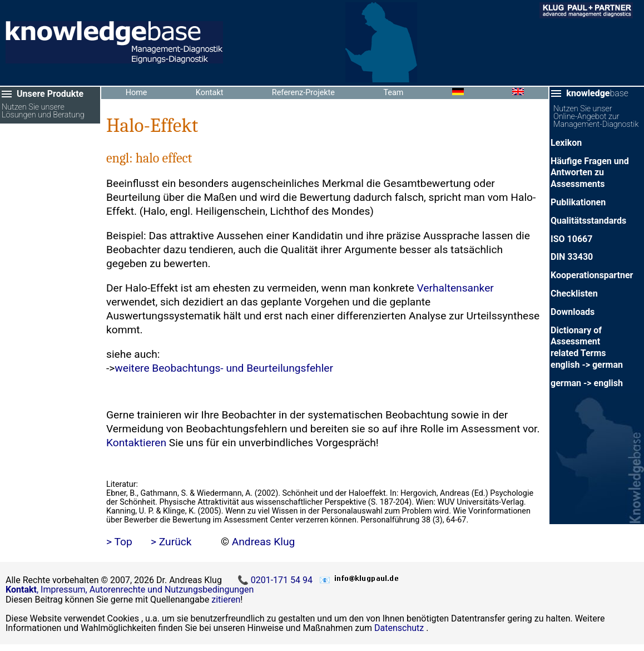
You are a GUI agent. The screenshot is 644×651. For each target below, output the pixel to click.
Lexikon (566, 143)
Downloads (573, 312)
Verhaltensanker (455, 288)
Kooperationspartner (592, 275)
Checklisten (574, 294)
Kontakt (210, 93)
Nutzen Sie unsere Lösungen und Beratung (43, 112)
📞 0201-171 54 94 (276, 580)
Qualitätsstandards (588, 221)
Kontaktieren (136, 443)
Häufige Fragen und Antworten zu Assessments (590, 173)
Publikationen (578, 202)
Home (137, 93)
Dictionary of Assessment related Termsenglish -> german (587, 347)
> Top (119, 542)
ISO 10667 (571, 239)
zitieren (226, 600)
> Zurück (171, 542)
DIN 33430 (572, 257)
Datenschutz (399, 628)
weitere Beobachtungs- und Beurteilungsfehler (224, 368)
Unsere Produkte (50, 94)
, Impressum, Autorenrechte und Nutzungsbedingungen (130, 590)
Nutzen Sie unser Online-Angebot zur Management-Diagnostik (596, 117)
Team (393, 93)
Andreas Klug (264, 542)
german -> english (587, 383)
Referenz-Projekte (303, 93)
